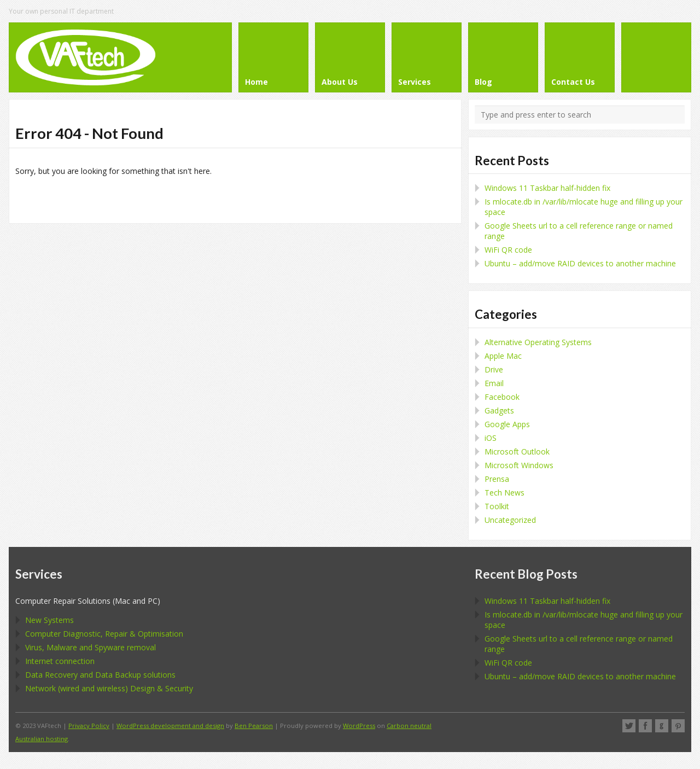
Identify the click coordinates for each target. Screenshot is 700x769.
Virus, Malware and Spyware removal (91, 647)
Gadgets (499, 410)
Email (494, 383)
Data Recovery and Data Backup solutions (100, 675)
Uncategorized (510, 520)
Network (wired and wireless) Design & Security (109, 688)
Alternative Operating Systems (538, 342)
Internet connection (60, 661)
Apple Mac (503, 356)
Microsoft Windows (519, 465)
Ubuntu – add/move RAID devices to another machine (580, 263)
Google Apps (507, 424)
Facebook (502, 397)
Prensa (497, 479)
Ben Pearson (254, 726)
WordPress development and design (170, 726)
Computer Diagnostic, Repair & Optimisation (104, 634)
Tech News (504, 493)
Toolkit (497, 506)
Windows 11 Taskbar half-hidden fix (547, 188)
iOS (491, 438)
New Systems (49, 620)
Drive (494, 369)
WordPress (359, 726)
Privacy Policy (89, 726)
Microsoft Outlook (517, 452)
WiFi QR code (508, 250)
